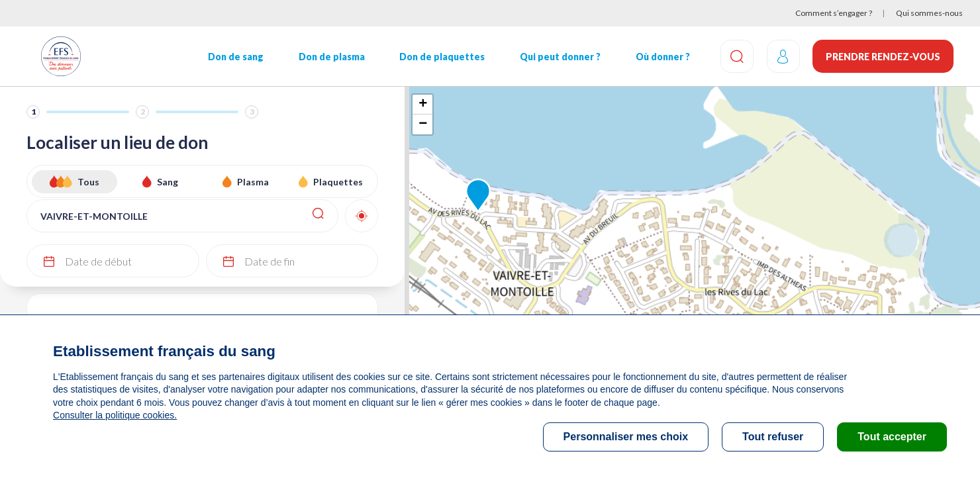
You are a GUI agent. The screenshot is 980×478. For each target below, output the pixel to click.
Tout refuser (773, 437)
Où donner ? (662, 57)
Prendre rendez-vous (883, 57)
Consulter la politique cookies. (115, 415)
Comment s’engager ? (834, 13)
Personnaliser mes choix (626, 437)
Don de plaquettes (442, 57)
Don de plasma (331, 57)
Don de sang (236, 57)
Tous (88, 182)
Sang (168, 182)
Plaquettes (338, 182)
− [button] (423, 124)
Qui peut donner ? (560, 57)
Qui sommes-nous (929, 13)
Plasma (253, 182)
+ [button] (423, 105)
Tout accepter (892, 437)
